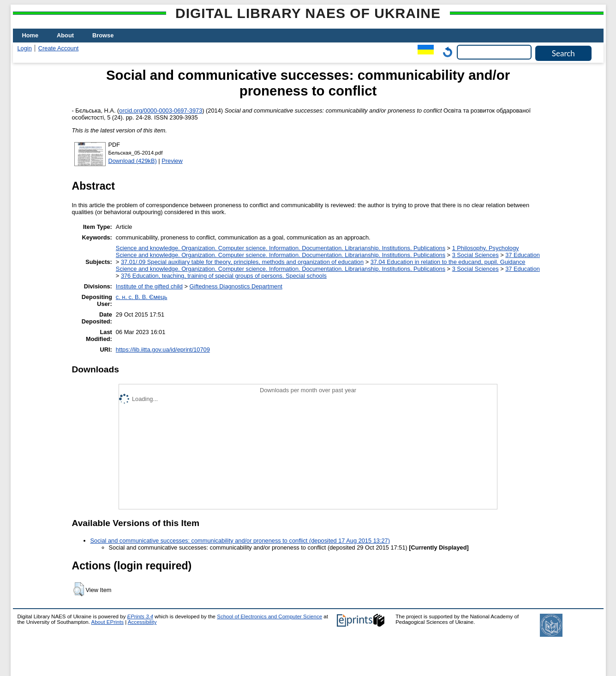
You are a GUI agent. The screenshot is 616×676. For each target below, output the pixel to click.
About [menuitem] (65, 35)
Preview (172, 161)
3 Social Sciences (475, 255)
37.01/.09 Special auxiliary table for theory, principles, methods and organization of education (242, 262)
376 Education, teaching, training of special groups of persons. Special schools (224, 276)
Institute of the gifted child (149, 286)
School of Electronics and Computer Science (269, 616)
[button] (79, 589)
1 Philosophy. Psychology (486, 248)
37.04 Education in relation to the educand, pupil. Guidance (448, 262)
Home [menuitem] (30, 35)
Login (25, 48)
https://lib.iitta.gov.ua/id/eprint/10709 (163, 350)
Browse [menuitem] (103, 35)
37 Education (523, 255)
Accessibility (142, 622)
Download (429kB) (133, 161)
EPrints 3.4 (140, 616)
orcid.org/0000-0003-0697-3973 (161, 111)
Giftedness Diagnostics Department (236, 286)
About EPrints (108, 622)
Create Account (59, 48)
